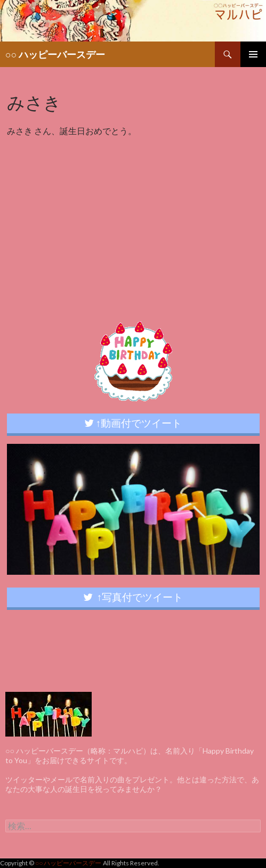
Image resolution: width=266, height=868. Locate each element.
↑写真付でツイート (133, 597)
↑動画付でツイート (133, 423)
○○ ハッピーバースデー (55, 54)
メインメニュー (253, 54)
